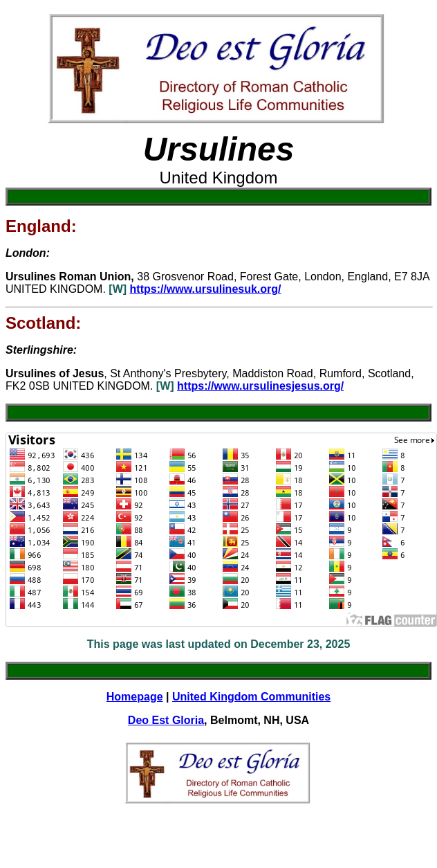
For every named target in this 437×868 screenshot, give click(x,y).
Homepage (135, 697)
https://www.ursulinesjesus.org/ (260, 386)
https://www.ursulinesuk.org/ (206, 289)
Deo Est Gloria (166, 720)
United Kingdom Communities (251, 697)
